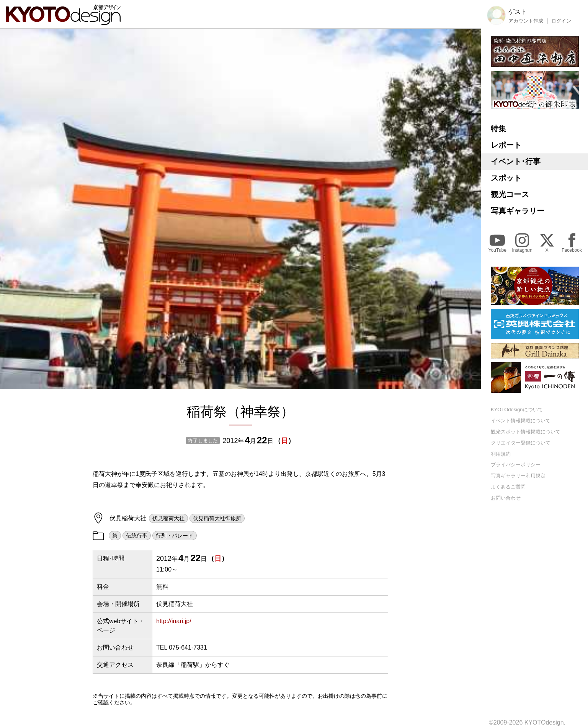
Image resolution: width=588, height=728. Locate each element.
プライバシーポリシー (516, 465)
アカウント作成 (526, 21)
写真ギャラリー (518, 211)
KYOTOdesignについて (517, 410)
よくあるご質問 (508, 487)
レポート (506, 145)
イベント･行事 (516, 161)
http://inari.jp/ (174, 621)
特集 (498, 129)
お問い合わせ (506, 498)
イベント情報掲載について (521, 421)
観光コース (510, 194)
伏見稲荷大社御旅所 (217, 518)
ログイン (561, 21)
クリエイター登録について (521, 443)
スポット (506, 178)
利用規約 (501, 454)
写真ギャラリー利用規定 (518, 476)
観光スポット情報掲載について (526, 432)
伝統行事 (137, 536)
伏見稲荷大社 (168, 518)
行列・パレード (175, 536)
